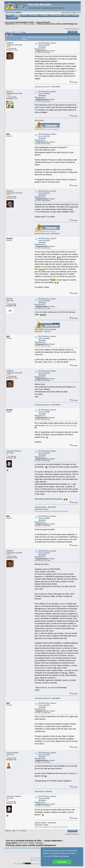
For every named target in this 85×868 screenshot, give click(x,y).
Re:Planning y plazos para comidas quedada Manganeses (46, 46)
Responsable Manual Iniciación (45, 231)
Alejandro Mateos (14, 451)
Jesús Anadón (12, 753)
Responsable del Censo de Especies (47, 129)
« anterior (68, 29)
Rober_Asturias (29, 24)
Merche (10, 92)
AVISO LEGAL (36, 864)
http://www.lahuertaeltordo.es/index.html (61, 426)
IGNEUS (10, 43)
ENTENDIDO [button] (62, 862)
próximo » (76, 29)
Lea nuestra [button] (56, 856)
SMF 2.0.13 (34, 858)
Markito (10, 299)
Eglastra (10, 191)
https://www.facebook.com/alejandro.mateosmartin (52, 511)
